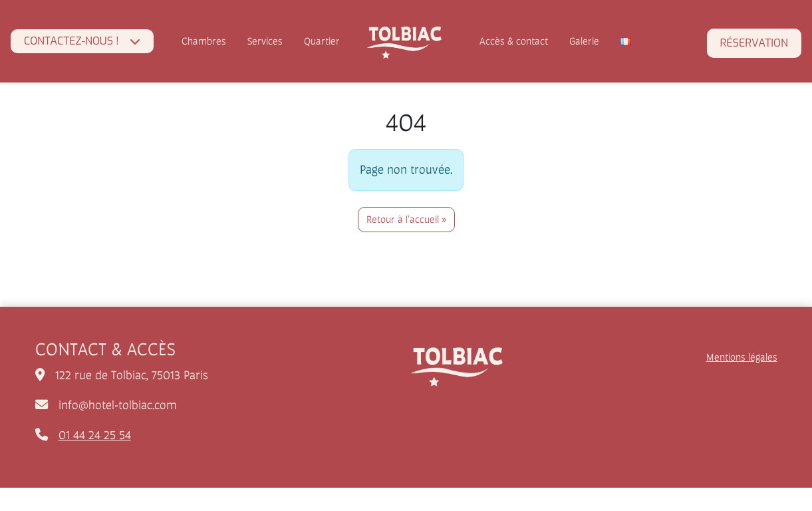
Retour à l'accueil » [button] (406, 219)
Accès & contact (514, 41)
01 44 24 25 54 (95, 435)
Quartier (322, 41)
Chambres (204, 41)
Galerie (584, 41)
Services (265, 41)
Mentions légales (742, 357)
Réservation (754, 43)
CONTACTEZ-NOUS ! (71, 41)
